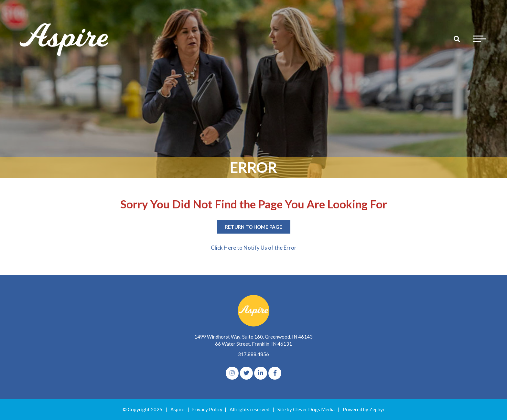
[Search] (457, 39)
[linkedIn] (261, 373)
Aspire (177, 409)
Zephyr (377, 409)
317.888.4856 (253, 354)
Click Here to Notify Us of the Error (254, 248)
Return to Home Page (254, 227)
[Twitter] (246, 373)
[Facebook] (275, 373)
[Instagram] (232, 373)
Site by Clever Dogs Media (306, 409)
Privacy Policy (207, 409)
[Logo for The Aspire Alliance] (65, 39)
